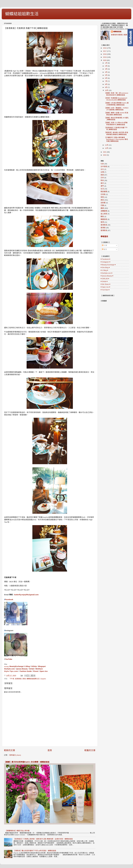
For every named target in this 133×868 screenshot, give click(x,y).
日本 (102, 178)
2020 (105, 60)
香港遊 (103, 228)
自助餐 (103, 203)
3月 (106, 69)
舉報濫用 (104, 237)
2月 (106, 66)
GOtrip (34, 666)
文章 (105, 245)
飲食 (24, 679)
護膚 (102, 208)
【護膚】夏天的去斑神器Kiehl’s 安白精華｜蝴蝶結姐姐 (27, 762)
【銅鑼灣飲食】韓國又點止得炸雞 (17, 831)
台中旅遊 (104, 167)
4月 (106, 72)
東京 (102, 183)
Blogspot (42, 666)
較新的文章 (10, 750)
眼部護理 (104, 192)
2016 (105, 48)
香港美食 (18, 679)
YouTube (9, 659)
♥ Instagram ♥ (105, 262)
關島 (102, 217)
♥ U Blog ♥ (104, 270)
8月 (106, 84)
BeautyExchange (17, 666)
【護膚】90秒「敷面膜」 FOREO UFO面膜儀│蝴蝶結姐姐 (117, 109)
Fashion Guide (26, 671)
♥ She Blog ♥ (105, 267)
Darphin (43, 679)
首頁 (50, 750)
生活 (102, 189)
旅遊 (102, 175)
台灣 (102, 172)
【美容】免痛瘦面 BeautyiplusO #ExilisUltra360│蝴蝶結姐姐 (116, 99)
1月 (106, 63)
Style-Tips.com (11, 671)
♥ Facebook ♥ (105, 259)
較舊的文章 (90, 750)
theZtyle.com (9, 669)
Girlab (32, 669)
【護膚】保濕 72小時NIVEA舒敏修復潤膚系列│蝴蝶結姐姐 (116, 124)
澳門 (102, 186)
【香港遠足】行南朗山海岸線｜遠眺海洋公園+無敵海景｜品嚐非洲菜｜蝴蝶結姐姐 (43, 839)
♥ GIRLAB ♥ (105, 279)
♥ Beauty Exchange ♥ (108, 265)
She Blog (6, 667)
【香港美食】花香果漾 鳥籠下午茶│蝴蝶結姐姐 (116, 129)
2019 (105, 57)
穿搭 (102, 197)
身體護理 (104, 211)
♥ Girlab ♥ (104, 281)
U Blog (27, 666)
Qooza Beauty (22, 669)
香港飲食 (104, 230)
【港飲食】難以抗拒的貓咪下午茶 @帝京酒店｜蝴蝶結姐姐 (35, 851)
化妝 (102, 164)
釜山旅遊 (104, 214)
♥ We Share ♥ (105, 284)
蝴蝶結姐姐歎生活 (22, 14)
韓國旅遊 (104, 219)
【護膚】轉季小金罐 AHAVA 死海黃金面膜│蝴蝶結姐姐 (116, 114)
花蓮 (102, 205)
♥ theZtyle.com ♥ (106, 273)
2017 (105, 51)
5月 (106, 75)
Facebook (9, 600)
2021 (105, 152)
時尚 (102, 180)
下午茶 (12, 679)
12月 (107, 148)
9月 (106, 87)
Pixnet (36, 671)
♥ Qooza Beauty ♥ (107, 276)
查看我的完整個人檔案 (119, 35)
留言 (105, 249)
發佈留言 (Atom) (15, 755)
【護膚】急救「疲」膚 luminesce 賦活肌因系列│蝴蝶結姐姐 (116, 94)
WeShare (39, 669)
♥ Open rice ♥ (105, 287)
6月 (106, 78)
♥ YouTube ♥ (105, 290)
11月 (107, 145)
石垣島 (103, 194)
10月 (107, 90)
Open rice (44, 671)
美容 (102, 200)
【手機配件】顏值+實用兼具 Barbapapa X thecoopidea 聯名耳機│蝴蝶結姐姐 (116, 139)
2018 (105, 54)
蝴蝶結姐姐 (117, 32)
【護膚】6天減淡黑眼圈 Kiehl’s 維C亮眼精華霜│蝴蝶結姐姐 (117, 104)
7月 (106, 81)
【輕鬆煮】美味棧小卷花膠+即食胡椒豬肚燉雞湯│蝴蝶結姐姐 (116, 133)
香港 (102, 222)
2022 (105, 155)
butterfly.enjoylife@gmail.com (26, 595)
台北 (102, 169)
